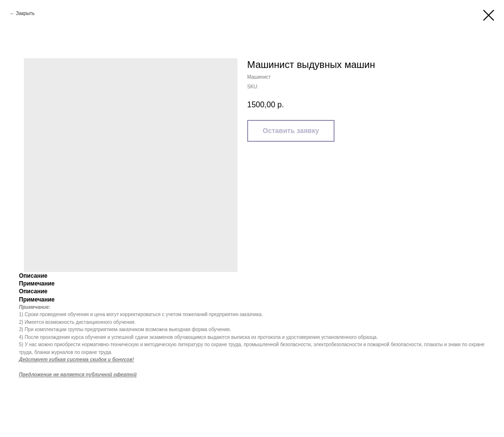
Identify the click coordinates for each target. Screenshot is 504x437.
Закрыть (25, 13)
